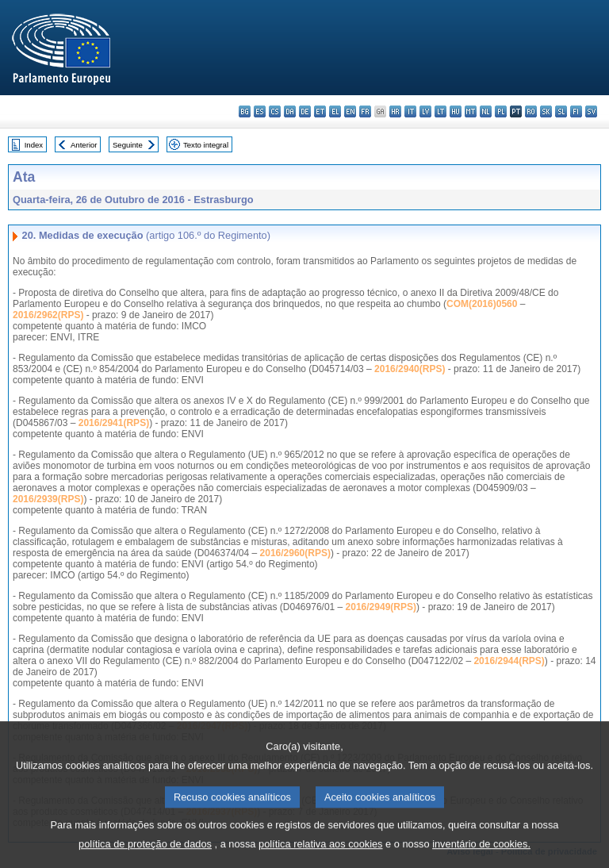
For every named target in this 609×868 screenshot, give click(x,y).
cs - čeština (275, 111)
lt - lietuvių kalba (440, 111)
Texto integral (206, 145)
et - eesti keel (320, 111)
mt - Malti (471, 111)
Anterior (84, 145)
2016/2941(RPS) (114, 423)
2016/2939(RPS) (48, 499)
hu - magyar (456, 111)
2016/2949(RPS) (381, 607)
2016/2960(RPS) (295, 553)
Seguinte (128, 145)
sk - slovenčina (546, 111)
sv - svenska (591, 111)
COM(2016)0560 (482, 304)
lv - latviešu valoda (425, 111)
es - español (260, 111)
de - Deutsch (305, 111)
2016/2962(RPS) (48, 315)
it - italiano (410, 111)
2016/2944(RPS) (509, 661)
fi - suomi (576, 111)
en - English (350, 111)
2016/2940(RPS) (410, 369)
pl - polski (501, 111)
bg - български (245, 111)
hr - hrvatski (395, 111)
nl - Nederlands (486, 111)
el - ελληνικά (335, 111)
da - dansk (290, 111)
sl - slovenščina (561, 111)
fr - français (365, 111)
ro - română (531, 111)
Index (34, 145)
